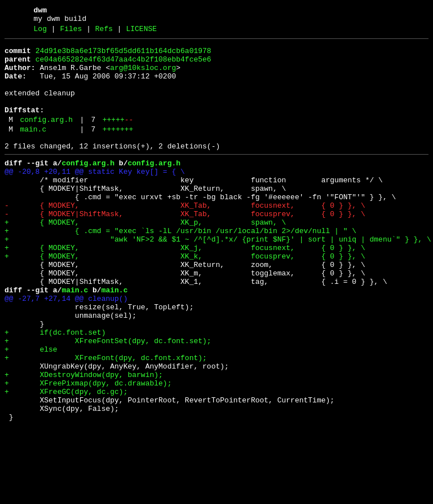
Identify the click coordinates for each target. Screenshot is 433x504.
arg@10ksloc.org (143, 76)
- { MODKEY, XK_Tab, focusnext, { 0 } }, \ (185, 238)
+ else (31, 410)
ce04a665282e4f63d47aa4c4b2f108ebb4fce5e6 (123, 66)
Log (40, 32)
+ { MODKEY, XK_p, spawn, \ (145, 258)
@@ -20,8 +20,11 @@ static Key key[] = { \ (95, 197)
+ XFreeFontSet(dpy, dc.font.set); (108, 400)
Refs (104, 32)
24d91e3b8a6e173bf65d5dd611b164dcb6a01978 (123, 56)
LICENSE (141, 32)
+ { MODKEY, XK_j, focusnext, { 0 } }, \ (185, 288)
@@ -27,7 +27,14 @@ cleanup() (66, 349)
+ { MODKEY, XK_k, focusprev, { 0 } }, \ (185, 299)
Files (71, 32)
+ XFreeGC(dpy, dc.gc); (66, 461)
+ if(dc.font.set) (55, 390)
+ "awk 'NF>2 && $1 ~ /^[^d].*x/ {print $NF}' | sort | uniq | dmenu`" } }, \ (218, 278)
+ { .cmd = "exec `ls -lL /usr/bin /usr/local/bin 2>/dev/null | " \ (180, 268)
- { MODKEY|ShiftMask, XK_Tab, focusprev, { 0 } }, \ (185, 248)
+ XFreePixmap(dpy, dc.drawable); (88, 451)
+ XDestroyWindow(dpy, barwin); (84, 441)
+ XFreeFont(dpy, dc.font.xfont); (106, 420)
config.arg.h (46, 138)
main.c (33, 150)
